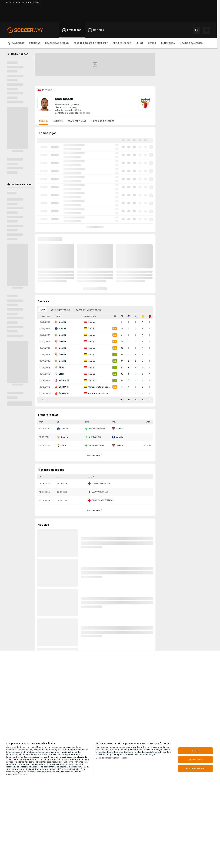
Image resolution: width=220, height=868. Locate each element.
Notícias (58, 121)
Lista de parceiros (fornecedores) (112, 758)
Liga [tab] (43, 310)
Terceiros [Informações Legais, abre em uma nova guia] (23, 774)
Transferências (77, 121)
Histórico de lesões (102, 121)
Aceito (195, 751)
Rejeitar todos (196, 760)
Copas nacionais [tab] (60, 310)
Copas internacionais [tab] (88, 310)
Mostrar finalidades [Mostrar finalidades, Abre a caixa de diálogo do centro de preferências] (195, 768)
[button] (197, 30)
